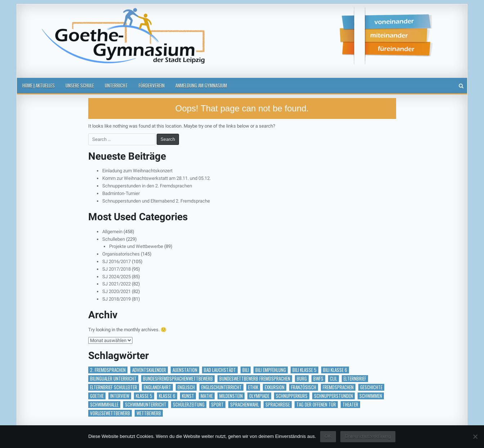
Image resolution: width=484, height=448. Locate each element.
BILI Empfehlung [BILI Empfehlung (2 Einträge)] (271, 370)
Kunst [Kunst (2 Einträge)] (188, 396)
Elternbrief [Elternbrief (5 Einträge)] (355, 379)
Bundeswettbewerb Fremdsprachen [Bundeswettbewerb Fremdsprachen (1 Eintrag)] (255, 379)
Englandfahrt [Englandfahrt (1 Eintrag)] (157, 387)
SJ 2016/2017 (116, 261)
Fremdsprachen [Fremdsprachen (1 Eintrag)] (338, 387)
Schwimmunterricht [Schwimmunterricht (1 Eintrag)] (146, 405)
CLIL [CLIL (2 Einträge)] (333, 379)
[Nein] (475, 436)
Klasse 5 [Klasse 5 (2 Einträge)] (144, 396)
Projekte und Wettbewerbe (136, 246)
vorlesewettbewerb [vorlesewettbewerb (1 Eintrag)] (110, 413)
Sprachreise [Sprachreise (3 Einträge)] (278, 405)
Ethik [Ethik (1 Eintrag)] (253, 387)
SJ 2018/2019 (116, 299)
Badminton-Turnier (121, 193)
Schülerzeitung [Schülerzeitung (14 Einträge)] (189, 405)
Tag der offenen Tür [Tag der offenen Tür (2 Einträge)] (316, 405)
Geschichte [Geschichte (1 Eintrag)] (371, 387)
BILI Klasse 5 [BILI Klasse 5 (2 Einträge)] (304, 370)
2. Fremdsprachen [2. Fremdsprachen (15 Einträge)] (108, 370)
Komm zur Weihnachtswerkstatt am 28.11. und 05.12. (156, 178)
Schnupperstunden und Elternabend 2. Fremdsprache (156, 201)
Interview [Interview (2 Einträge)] (120, 396)
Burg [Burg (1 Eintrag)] (302, 379)
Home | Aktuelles (39, 85)
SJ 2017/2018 (116, 269)
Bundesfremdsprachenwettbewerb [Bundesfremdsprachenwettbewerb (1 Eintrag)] (178, 379)
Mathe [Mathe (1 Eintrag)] (207, 396)
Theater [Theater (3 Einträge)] (350, 405)
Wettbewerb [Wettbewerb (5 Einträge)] (149, 413)
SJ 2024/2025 (116, 277)
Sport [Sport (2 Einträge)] (217, 405)
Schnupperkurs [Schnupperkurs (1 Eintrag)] (292, 396)
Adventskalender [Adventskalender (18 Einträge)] (149, 370)
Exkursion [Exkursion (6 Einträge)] (275, 387)
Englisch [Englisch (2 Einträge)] (186, 387)
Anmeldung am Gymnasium (201, 85)
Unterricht (116, 85)
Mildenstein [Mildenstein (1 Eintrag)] (231, 396)
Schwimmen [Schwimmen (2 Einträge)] (371, 396)
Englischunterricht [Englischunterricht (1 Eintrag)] (221, 387)
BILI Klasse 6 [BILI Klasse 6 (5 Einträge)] (335, 370)
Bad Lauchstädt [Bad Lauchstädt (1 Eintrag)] (220, 370)
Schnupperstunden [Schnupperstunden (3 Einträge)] (333, 396)
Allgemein (112, 232)
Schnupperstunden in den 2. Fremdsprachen (147, 186)
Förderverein (152, 85)
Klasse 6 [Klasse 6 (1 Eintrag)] (167, 396)
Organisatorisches (121, 254)
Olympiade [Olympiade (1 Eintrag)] (259, 396)
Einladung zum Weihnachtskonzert (137, 171)
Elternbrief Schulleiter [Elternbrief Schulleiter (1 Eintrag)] (114, 387)
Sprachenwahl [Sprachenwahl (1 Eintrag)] (245, 405)
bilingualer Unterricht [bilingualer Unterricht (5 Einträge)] (113, 379)
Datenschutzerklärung (368, 436)
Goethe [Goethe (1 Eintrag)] (97, 396)
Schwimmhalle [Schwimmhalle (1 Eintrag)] (104, 405)
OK (328, 436)
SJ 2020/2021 (116, 291)
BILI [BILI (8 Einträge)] (246, 370)
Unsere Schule (80, 85)
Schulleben (114, 239)
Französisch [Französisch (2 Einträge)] (304, 387)
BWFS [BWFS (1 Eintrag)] (318, 379)
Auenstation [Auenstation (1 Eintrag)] (185, 370)
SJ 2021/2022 (116, 284)
